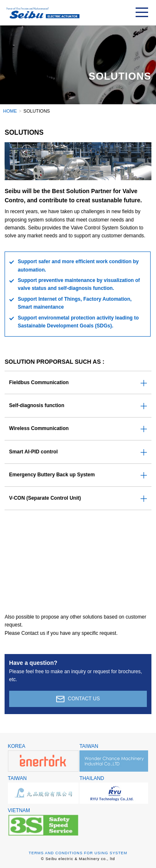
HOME (10, 111)
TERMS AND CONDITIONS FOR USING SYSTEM (78, 853)
